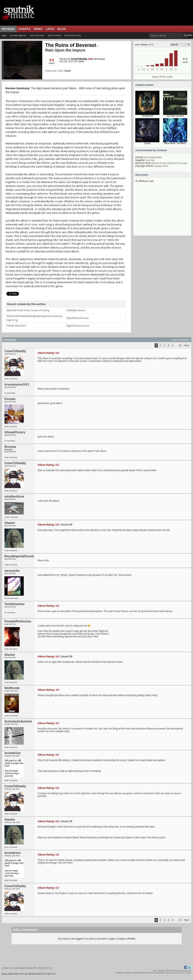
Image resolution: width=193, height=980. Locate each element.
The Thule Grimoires (175, 116)
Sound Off (67, 525)
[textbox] (166, 36)
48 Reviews (99, 59)
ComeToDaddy (79, 59)
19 (180, 345)
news (38, 29)
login (4, 35)
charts (25, 29)
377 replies (79, 61)
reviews (8, 29)
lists (50, 29)
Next (187, 345)
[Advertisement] (162, 211)
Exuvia (147, 143)
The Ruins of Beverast (72, 45)
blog (62, 29)
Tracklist (67, 71)
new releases (37, 35)
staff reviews (54, 35)
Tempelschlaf (147, 116)
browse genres (18, 35)
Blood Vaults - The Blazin (175, 143)
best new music (73, 35)
